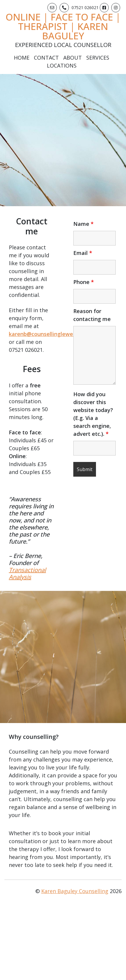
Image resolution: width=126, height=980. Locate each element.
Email (83, 253)
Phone (84, 282)
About (73, 58)
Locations (62, 65)
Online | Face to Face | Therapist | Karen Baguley (63, 26)
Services (98, 58)
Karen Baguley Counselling (75, 891)
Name (83, 224)
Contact (46, 58)
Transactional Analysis (27, 573)
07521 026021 (85, 7)
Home (22, 58)
